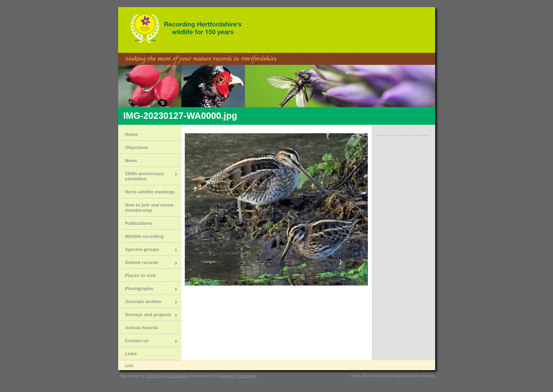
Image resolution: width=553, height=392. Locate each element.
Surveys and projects (148, 315)
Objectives (137, 148)
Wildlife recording (145, 236)
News (131, 161)
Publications (139, 223)
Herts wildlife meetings (150, 192)
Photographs (148, 289)
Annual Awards (142, 328)
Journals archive (148, 302)
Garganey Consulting (238, 376)
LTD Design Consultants (167, 376)
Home (132, 134)
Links (131, 354)
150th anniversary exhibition (148, 176)
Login (129, 365)
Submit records (148, 263)
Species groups (148, 250)
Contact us (148, 341)
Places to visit (141, 275)
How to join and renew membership (150, 208)
